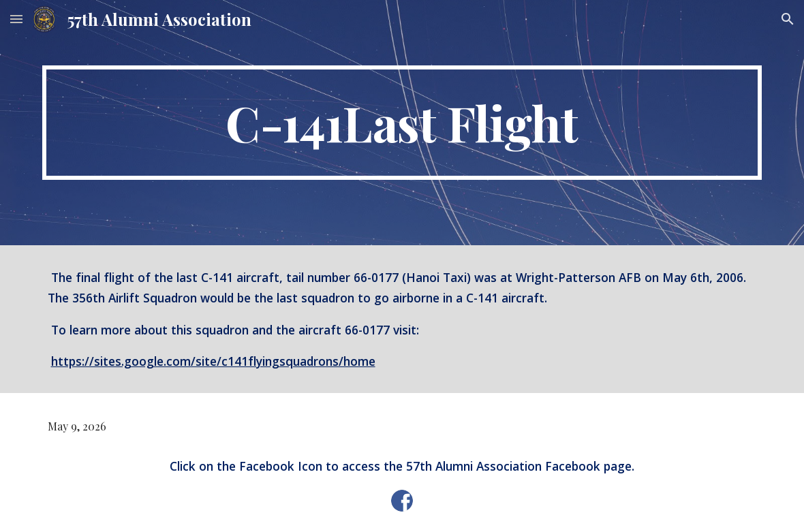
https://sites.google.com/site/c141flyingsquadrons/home (213, 361)
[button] (16, 19)
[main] (402, 123)
